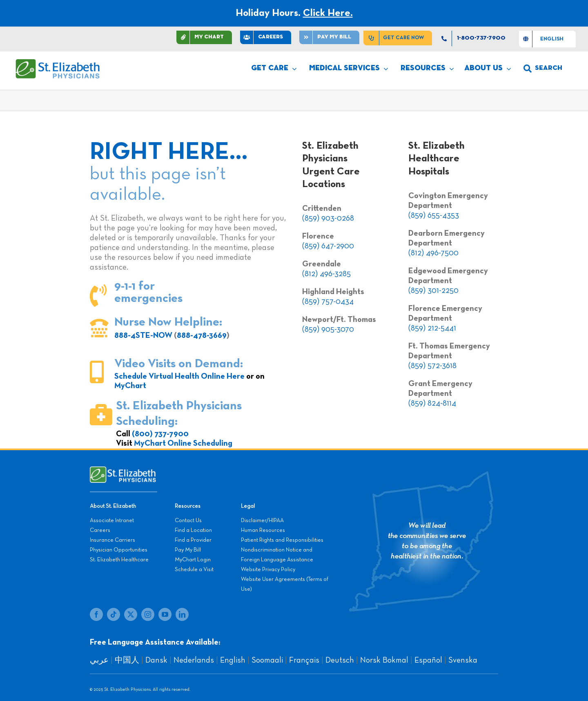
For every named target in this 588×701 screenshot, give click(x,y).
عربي (99, 660)
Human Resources (263, 530)
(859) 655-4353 (434, 215)
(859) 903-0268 (328, 218)
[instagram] (148, 614)
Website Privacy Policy (268, 569)
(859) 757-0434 (328, 301)
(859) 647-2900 (328, 246)
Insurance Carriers (112, 540)
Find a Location (193, 530)
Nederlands (194, 660)
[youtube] (165, 614)
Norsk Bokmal (384, 660)
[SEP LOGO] (58, 63)
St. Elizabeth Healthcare (119, 560)
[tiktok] (114, 614)
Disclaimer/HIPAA (262, 520)
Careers (100, 530)
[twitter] (131, 614)
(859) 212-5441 (432, 328)
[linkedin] (182, 614)
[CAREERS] (266, 37)
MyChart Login (193, 560)
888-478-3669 (202, 335)
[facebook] (96, 614)
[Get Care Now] (398, 38)
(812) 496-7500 (433, 253)
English (233, 660)
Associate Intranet (112, 520)
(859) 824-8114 (432, 403)
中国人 (127, 660)
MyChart (130, 386)
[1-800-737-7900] (476, 38)
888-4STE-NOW (143, 335)
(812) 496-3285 (326, 274)
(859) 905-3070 (328, 329)
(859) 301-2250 (433, 290)
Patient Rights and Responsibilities (282, 540)
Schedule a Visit (194, 569)
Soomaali (267, 660)
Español (428, 660)
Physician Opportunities (119, 550)
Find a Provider (193, 540)
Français (304, 660)
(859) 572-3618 (432, 366)
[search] (543, 69)
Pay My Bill (188, 550)
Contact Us (188, 520)
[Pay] (329, 37)
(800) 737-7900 (160, 434)
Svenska (463, 660)
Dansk (156, 660)
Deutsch (340, 660)
